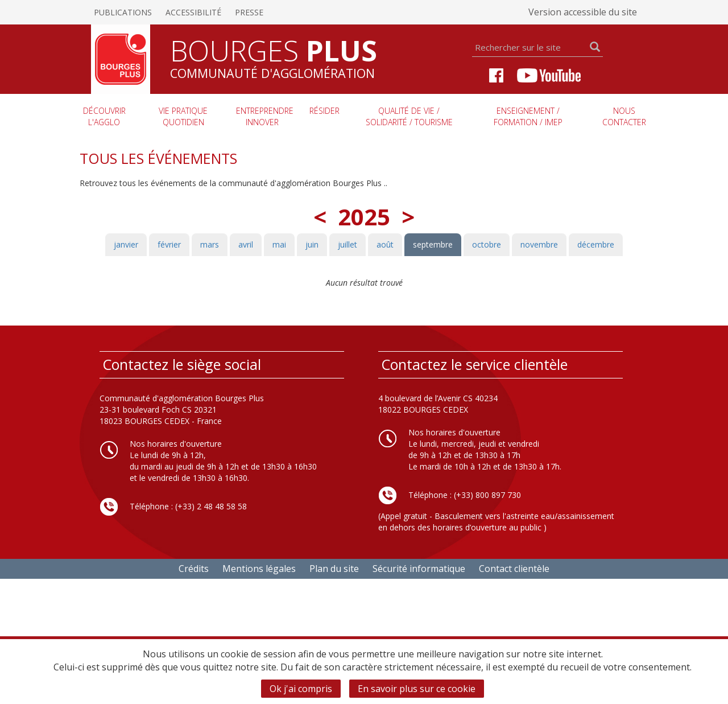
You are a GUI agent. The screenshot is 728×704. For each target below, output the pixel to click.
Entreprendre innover (265, 116)
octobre (487, 244)
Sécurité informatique (419, 569)
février (169, 244)
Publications (123, 12)
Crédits (194, 569)
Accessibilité (193, 12)
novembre (539, 244)
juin (312, 244)
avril (246, 244)
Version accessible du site (583, 12)
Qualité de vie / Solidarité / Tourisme (409, 116)
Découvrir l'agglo (104, 116)
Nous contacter (624, 116)
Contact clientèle (514, 569)
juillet (348, 244)
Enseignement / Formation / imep (528, 116)
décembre (596, 244)
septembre (433, 244)
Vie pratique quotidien (183, 116)
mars (210, 244)
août (385, 244)
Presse (249, 12)
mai (279, 244)
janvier (126, 244)
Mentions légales (259, 569)
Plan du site (334, 569)
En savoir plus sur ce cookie (417, 689)
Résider (324, 111)
